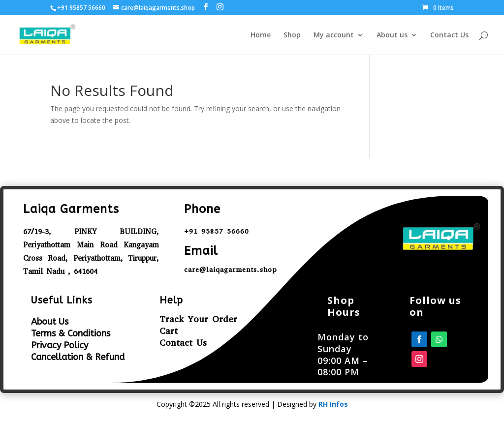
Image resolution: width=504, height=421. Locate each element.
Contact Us (449, 35)
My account (334, 35)
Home (261, 35)
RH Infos (333, 404)
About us (392, 35)
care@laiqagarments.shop (231, 270)
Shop (292, 35)
